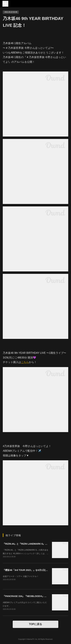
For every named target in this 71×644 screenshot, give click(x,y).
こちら (25, 362)
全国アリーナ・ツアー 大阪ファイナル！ (21, 576)
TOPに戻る (36, 624)
